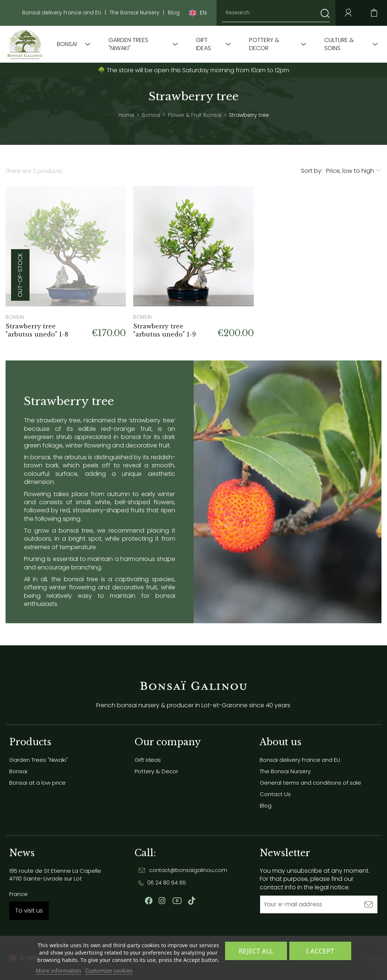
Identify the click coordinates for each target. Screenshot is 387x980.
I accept (320, 951)
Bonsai (67, 44)
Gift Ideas (203, 44)
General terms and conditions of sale (310, 783)
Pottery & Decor (264, 44)
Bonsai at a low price (37, 783)
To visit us (29, 911)
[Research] (276, 13)
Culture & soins (339, 44)
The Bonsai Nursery (134, 13)
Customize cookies (109, 970)
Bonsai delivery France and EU (62, 13)
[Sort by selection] (354, 171)
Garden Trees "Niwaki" (128, 44)
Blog (174, 13)
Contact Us (275, 794)
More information (58, 970)
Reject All (256, 951)
